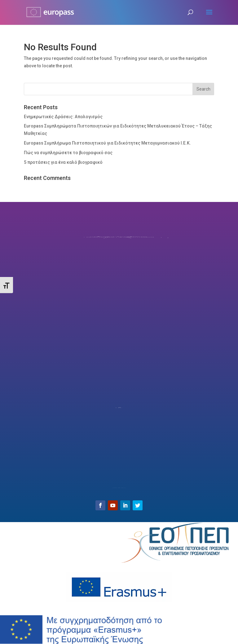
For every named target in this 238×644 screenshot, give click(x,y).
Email (119, 477)
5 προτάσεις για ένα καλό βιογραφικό (63, 162)
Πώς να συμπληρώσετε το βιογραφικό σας (68, 153)
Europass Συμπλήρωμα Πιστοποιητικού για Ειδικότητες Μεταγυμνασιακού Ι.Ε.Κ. (107, 143)
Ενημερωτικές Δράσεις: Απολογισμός (63, 117)
